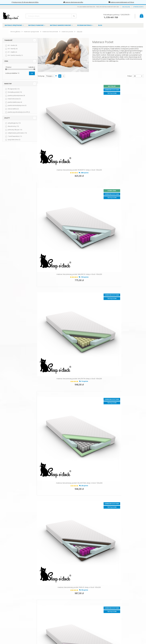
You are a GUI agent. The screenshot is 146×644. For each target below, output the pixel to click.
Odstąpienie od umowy (12, 630)
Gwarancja (8, 638)
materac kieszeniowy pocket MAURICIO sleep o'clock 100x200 (118, 138)
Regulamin (8, 615)
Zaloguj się (126, 7)
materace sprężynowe (31, 32)
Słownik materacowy (58, 620)
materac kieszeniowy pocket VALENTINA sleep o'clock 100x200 (118, 210)
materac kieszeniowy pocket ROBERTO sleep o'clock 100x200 (64, 138)
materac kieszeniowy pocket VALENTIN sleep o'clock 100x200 (64, 210)
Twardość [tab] (8, 40)
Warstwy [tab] (8, 84)
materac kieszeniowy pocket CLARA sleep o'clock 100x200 (64, 569)
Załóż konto (55, 616)
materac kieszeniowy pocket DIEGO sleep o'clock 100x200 (64, 353)
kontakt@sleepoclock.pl (111, 609)
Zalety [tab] (7, 118)
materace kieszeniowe (50, 32)
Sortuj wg (41, 76)
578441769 (109, 605)
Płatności (7, 626)
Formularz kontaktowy (59, 609)
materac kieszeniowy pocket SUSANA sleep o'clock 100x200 (64, 425)
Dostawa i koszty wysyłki (13, 623)
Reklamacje (8, 634)
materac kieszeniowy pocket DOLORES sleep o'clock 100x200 (118, 497)
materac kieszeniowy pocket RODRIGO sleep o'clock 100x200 (64, 497)
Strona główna (15, 32)
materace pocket (67, 32)
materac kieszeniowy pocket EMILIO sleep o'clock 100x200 (64, 281)
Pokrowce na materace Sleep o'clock (64, 613)
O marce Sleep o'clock (12, 612)
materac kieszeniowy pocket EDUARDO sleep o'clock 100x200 (118, 425)
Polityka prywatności (11, 619)
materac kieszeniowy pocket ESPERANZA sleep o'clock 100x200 (118, 281)
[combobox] (51, 16)
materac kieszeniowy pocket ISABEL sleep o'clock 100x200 (118, 353)
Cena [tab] (6, 61)
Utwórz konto (138, 7)
